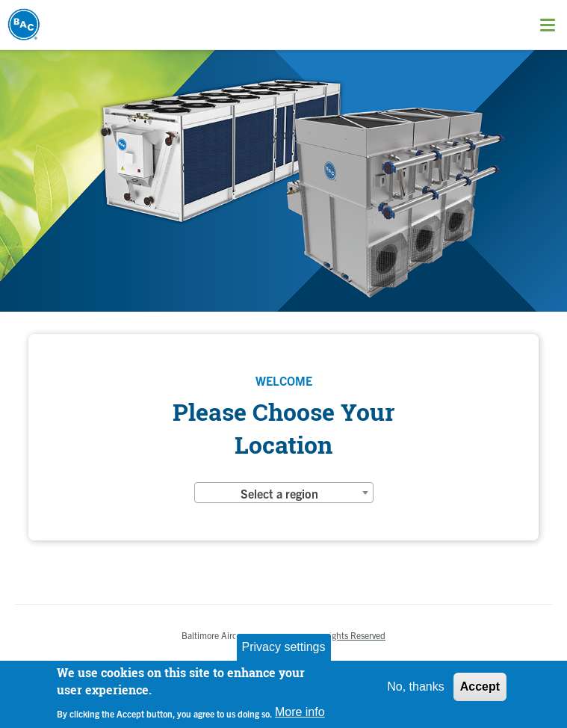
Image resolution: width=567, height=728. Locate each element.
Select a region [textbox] (279, 493)
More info (300, 712)
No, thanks (415, 687)
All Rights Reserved (348, 635)
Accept (480, 687)
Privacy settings (283, 647)
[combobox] (284, 493)
